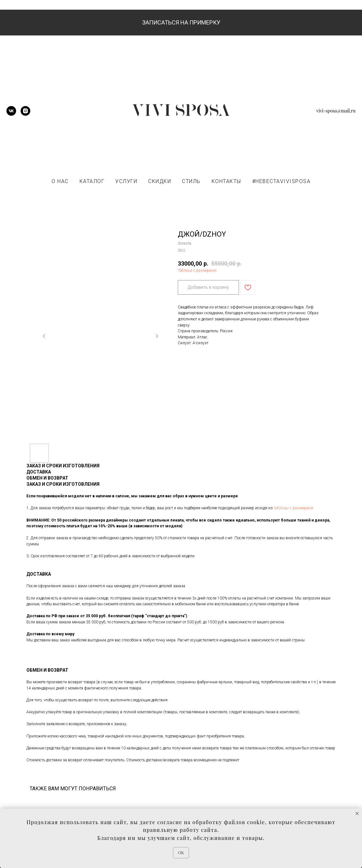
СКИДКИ (160, 181)
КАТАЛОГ (92, 181)
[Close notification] (357, 814)
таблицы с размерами (293, 508)
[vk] (11, 114)
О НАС (60, 181)
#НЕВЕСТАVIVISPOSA (281, 181)
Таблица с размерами (197, 270)
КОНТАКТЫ (226, 181)
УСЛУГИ (126, 181)
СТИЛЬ (191, 181)
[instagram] (25, 114)
